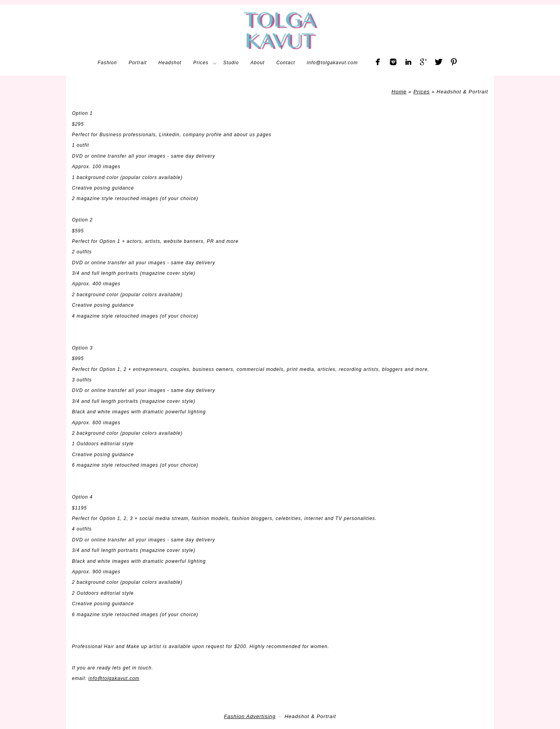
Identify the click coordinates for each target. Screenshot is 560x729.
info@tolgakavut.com (114, 678)
